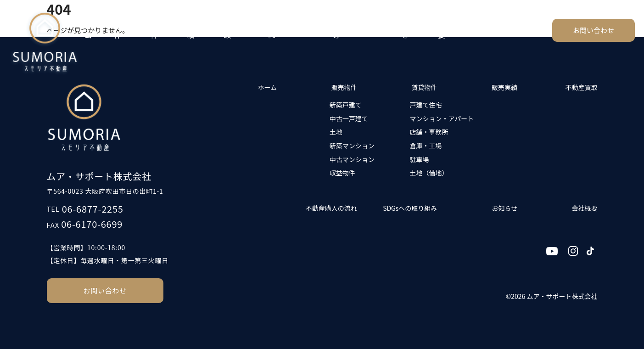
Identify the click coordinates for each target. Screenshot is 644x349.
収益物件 (342, 173)
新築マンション (352, 146)
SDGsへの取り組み (360, 30)
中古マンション (352, 159)
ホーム (92, 30)
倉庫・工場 (426, 146)
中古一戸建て (349, 118)
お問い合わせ (594, 30)
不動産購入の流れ (293, 30)
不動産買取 (239, 30)
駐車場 (419, 159)
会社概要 (449, 30)
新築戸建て (346, 105)
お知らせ (412, 30)
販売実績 (198, 30)
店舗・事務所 (429, 132)
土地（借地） (429, 173)
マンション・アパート (442, 118)
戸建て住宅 (426, 105)
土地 (336, 132)
